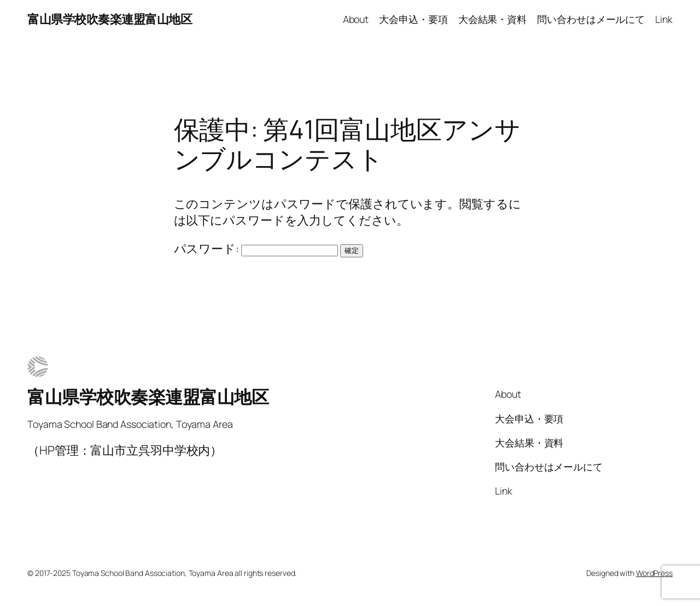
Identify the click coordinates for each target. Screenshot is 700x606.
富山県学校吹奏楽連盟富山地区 (110, 19)
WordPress (654, 573)
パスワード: (256, 249)
